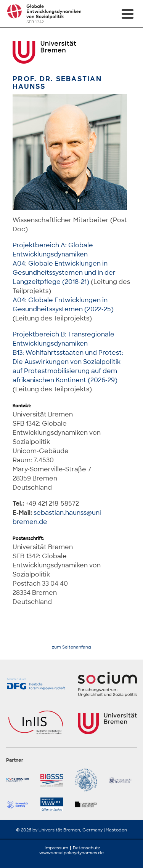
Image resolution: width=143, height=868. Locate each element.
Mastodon (116, 830)
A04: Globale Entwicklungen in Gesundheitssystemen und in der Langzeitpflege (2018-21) (64, 273)
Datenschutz (87, 848)
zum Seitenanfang (71, 647)
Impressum (56, 848)
